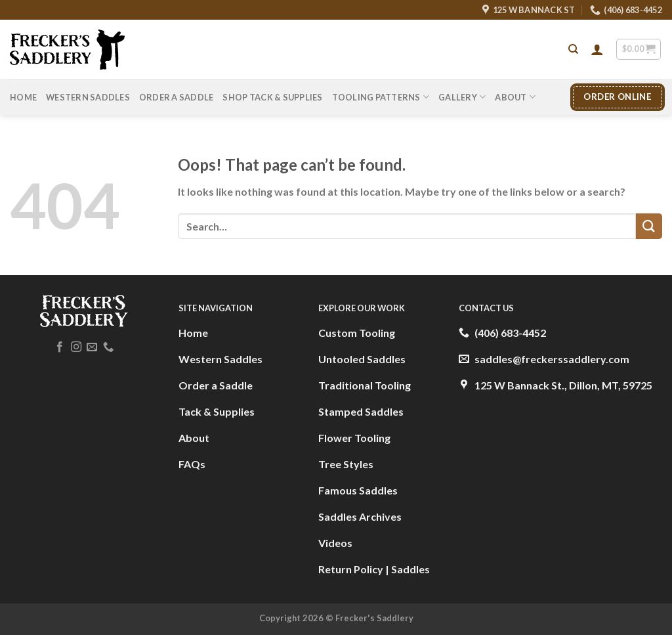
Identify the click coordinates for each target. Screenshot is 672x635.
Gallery (462, 97)
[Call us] (108, 347)
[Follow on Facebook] (60, 347)
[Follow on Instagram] (76, 347)
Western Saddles (88, 97)
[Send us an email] (92, 347)
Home (23, 97)
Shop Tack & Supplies (272, 97)
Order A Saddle (177, 97)
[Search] (573, 49)
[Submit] (649, 226)
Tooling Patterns (381, 97)
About (515, 97)
